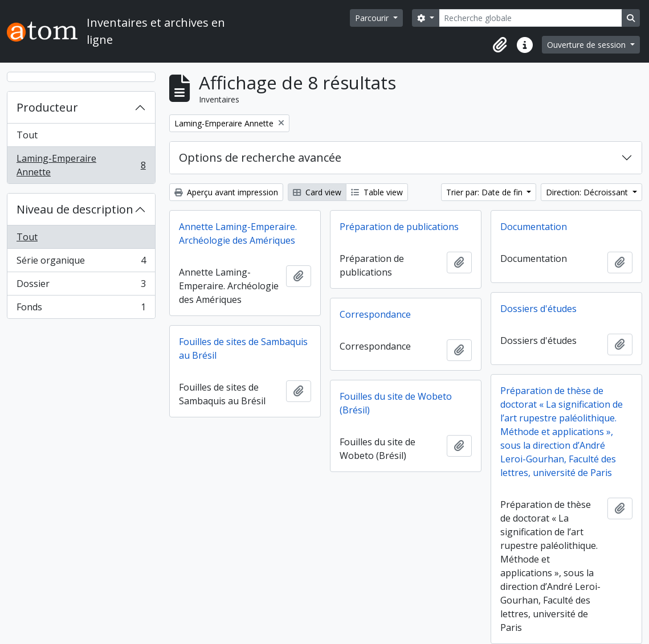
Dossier (81, 286)
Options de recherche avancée (260, 157)
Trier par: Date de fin (485, 192)
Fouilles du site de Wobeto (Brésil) (396, 403)
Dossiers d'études (538, 309)
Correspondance (375, 314)
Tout (27, 135)
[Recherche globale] (530, 18)
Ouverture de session (587, 45)
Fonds (81, 309)
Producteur (47, 107)
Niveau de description (75, 209)
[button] (500, 45)
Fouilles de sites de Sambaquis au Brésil (243, 348)
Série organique (81, 263)
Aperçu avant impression (226, 192)
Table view (377, 192)
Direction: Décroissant (588, 192)
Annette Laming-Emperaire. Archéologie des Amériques (238, 233)
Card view (317, 192)
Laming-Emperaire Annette (81, 165)
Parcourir (373, 18)
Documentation (534, 227)
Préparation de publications (399, 227)
